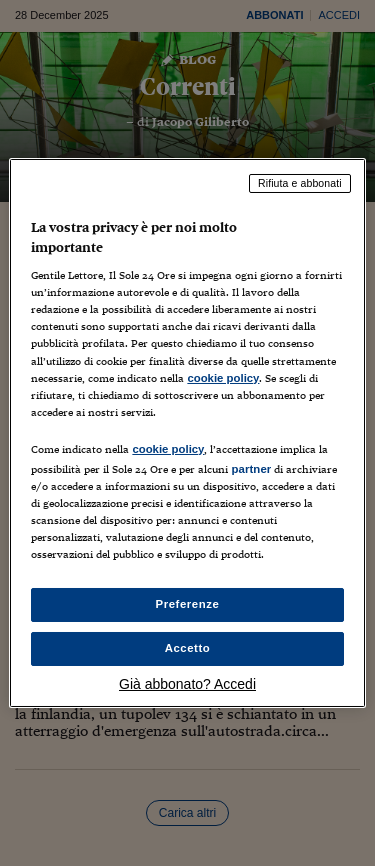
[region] (187, 433)
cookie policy (223, 378)
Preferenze (188, 604)
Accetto (188, 648)
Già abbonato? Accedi (187, 684)
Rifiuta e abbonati (300, 183)
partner (251, 469)
